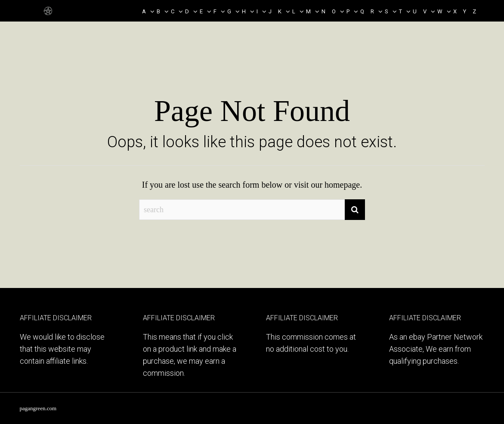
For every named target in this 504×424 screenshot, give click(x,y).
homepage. (343, 185)
